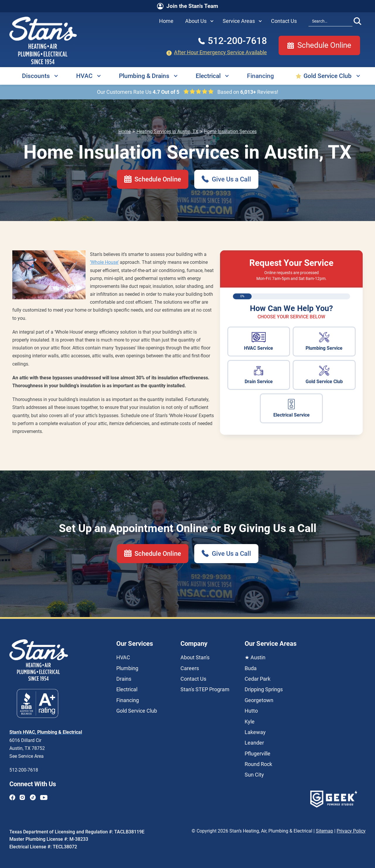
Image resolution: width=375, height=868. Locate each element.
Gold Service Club (328, 76)
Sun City (254, 775)
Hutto (251, 711)
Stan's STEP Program (205, 689)
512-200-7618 (24, 770)
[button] (198, 21)
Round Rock (258, 764)
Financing (260, 76)
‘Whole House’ (104, 262)
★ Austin (255, 658)
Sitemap (324, 831)
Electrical (208, 76)
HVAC (84, 76)
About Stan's (195, 658)
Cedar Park (258, 679)
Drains (124, 679)
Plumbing (127, 668)
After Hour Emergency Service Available (220, 52)
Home (125, 131)
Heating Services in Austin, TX (167, 131)
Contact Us (193, 679)
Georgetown (259, 700)
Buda (251, 668)
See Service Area (27, 756)
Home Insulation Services (230, 131)
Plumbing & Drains (144, 76)
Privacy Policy (351, 831)
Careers (190, 668)
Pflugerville (258, 754)
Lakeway (255, 732)
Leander (254, 743)
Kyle (250, 722)
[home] (43, 40)
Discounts (36, 76)
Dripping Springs (264, 689)
